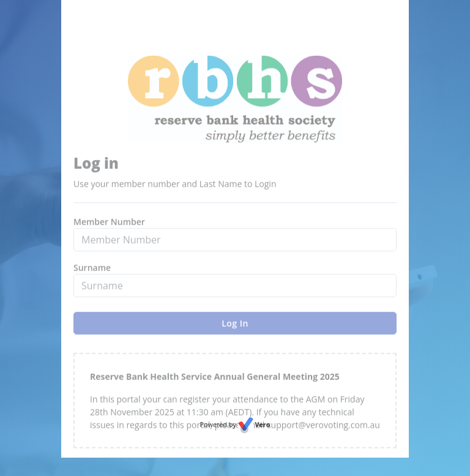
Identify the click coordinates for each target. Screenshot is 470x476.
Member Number (109, 237)
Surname (92, 283)
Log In (235, 339)
